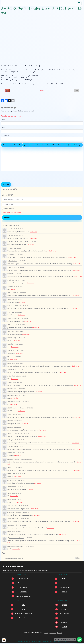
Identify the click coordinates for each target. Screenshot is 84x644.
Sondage (64, 592)
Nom (2, 120)
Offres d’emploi (64, 614)
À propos (64, 609)
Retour (42, 91)
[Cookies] (4, 640)
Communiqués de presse (24, 596)
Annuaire (23, 609)
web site (11, 254)
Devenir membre (64, 587)
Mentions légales (23, 641)
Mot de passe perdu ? (17, 213)
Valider (7, 217)
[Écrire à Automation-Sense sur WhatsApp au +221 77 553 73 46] (79, 639)
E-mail (3, 128)
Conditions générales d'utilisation (41, 641)
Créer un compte (6, 213)
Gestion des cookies (60, 641)
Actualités (23, 592)
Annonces (64, 618)
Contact (64, 627)
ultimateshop (13, 261)
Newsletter (64, 622)
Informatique (24, 618)
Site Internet (5, 136)
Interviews (23, 587)
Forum (64, 578)
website (11, 248)
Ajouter (6, 184)
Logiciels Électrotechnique (24, 614)
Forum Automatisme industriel (42, 558)
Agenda (64, 605)
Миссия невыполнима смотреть (19, 242)
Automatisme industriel (16, 538)
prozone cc (12, 267)
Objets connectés (24, 583)
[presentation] (15, 177)
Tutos (23, 605)
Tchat (64, 583)
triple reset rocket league (17, 408)
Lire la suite (33, 232)
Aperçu (77, 145)
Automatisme (23, 578)
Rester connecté (9, 209)
